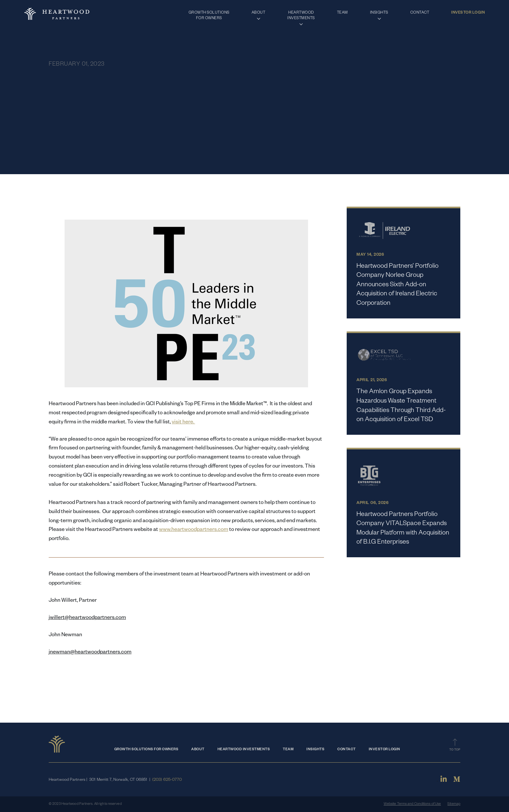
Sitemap (454, 804)
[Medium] (457, 781)
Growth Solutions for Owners (146, 750)
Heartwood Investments (244, 750)
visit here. (183, 423)
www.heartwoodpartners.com (194, 530)
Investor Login (385, 750)
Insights (315, 750)
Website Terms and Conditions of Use (412, 804)
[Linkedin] (444, 781)
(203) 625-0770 (167, 780)
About (198, 750)
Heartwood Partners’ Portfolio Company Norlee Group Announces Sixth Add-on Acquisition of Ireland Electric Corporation (397, 285)
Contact (347, 750)
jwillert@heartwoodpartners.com (87, 618)
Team (288, 750)
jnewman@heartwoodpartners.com (90, 653)
